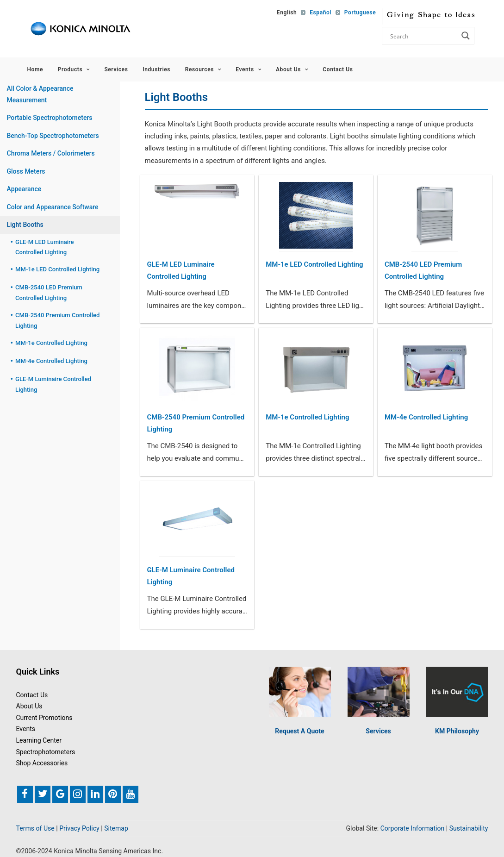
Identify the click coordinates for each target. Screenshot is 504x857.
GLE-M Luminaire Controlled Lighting (191, 576)
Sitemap (116, 828)
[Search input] (423, 36)
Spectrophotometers (46, 752)
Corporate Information (413, 828)
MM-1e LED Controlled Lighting (314, 264)
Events (248, 69)
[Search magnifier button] (466, 36)
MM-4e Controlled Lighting (426, 417)
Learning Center (39, 740)
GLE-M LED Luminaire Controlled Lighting (181, 270)
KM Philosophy (457, 731)
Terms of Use (35, 828)
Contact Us (338, 69)
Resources (203, 69)
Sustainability (469, 828)
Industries (156, 69)
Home (35, 69)
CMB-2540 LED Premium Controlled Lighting (423, 270)
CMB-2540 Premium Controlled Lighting (196, 423)
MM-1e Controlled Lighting (307, 417)
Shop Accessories (42, 763)
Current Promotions (44, 718)
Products (74, 69)
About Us (292, 69)
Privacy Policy (79, 828)
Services (116, 69)
